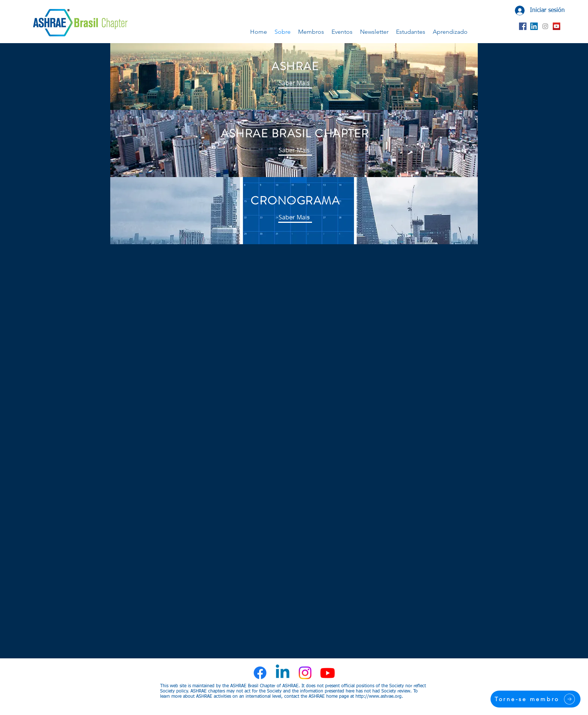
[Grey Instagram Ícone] (545, 26)
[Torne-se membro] (535, 699)
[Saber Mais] (294, 83)
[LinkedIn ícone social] (534, 26)
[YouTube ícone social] (556, 26)
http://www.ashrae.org (379, 697)
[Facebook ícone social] (523, 26)
